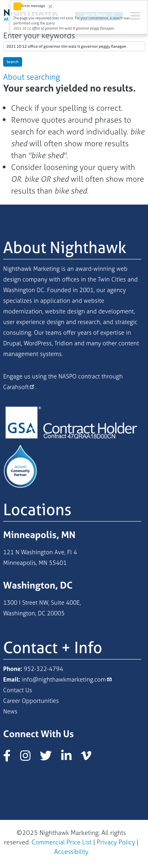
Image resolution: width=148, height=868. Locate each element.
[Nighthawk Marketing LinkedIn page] (70, 758)
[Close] (50, 6)
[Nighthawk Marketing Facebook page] (11, 758)
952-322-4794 (43, 669)
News (10, 711)
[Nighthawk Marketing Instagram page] (29, 758)
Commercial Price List (62, 842)
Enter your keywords (39, 35)
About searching (32, 77)
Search (12, 62)
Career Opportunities (31, 701)
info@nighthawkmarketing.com (64, 679)
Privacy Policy (116, 842)
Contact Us (18, 690)
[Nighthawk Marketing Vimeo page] (90, 758)
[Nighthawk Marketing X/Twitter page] (50, 758)
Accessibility (71, 851)
